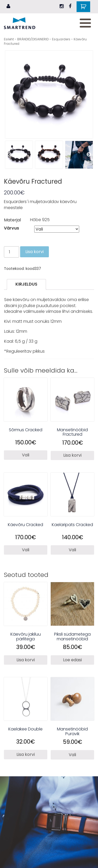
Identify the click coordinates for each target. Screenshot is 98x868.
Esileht (9, 39)
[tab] (26, 284)
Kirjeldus (26, 284)
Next (89, 155)
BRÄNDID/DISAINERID (33, 39)
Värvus (11, 228)
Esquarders (61, 39)
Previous (9, 155)
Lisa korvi (34, 252)
